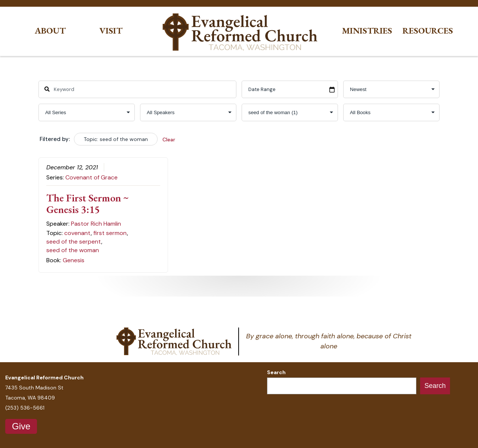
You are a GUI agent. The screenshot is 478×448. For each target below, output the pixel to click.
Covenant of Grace (91, 177)
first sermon (110, 233)
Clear (169, 140)
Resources (428, 31)
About (50, 31)
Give (21, 426)
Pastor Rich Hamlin (96, 224)
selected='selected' (290, 112)
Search (276, 372)
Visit (111, 31)
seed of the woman (73, 250)
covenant (77, 233)
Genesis (74, 260)
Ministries (367, 31)
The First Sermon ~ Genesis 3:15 (88, 203)
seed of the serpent (74, 242)
